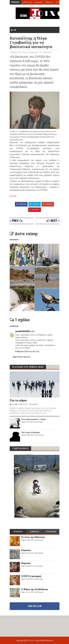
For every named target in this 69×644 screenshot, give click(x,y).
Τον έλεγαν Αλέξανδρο (31, 432)
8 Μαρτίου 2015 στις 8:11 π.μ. (27, 351)
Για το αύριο (18, 400)
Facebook (21, 204)
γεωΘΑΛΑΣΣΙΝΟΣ (23, 331)
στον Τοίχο (34, 641)
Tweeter (35, 204)
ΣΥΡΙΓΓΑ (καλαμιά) (31, 576)
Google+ (48, 204)
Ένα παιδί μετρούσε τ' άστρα (34, 419)
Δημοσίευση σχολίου (22, 357)
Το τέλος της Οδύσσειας (22, 2)
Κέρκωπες (38, 2)
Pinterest (34, 210)
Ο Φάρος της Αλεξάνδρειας (34, 589)
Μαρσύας (49, 2)
